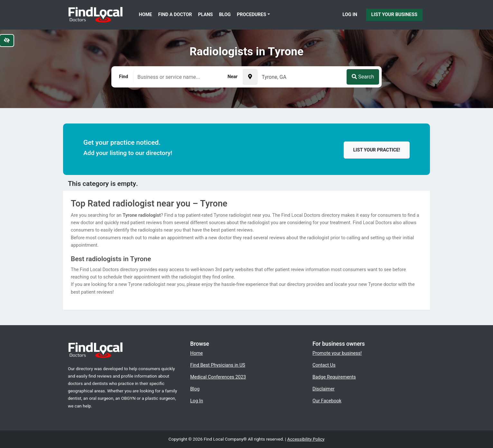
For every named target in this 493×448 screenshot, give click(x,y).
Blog (225, 15)
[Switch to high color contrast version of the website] (7, 41)
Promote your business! (337, 353)
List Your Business (394, 14)
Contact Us (324, 365)
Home (146, 15)
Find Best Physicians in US (218, 365)
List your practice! (377, 150)
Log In (350, 14)
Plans (206, 15)
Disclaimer (324, 389)
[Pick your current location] (250, 77)
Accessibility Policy (306, 439)
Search (363, 77)
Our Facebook (327, 401)
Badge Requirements (334, 377)
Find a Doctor (175, 15)
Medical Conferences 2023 (218, 377)
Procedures (251, 15)
